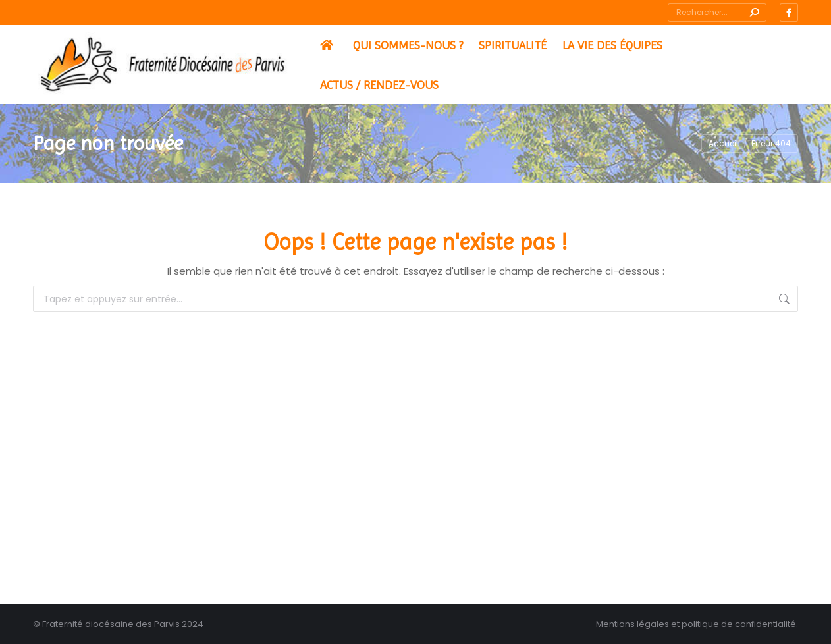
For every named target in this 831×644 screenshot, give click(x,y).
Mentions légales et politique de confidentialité (696, 624)
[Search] (717, 13)
